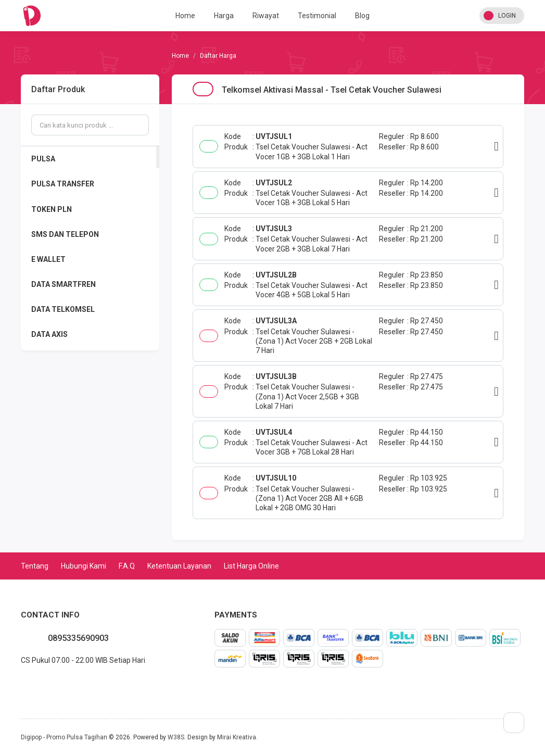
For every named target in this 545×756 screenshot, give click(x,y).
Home (185, 16)
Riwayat (266, 16)
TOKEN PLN (52, 209)
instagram (46, 683)
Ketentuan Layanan (179, 566)
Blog (362, 16)
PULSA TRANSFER (63, 184)
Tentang (35, 566)
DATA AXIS (49, 334)
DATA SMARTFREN (64, 284)
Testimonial (317, 16)
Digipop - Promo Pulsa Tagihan (64, 737)
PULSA (43, 159)
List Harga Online (251, 566)
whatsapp (21, 683)
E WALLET (48, 259)
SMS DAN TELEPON (65, 234)
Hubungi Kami (84, 566)
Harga (224, 16)
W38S (176, 737)
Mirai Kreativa (237, 737)
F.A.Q (127, 566)
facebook (29, 683)
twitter (37, 683)
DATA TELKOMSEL (63, 309)
